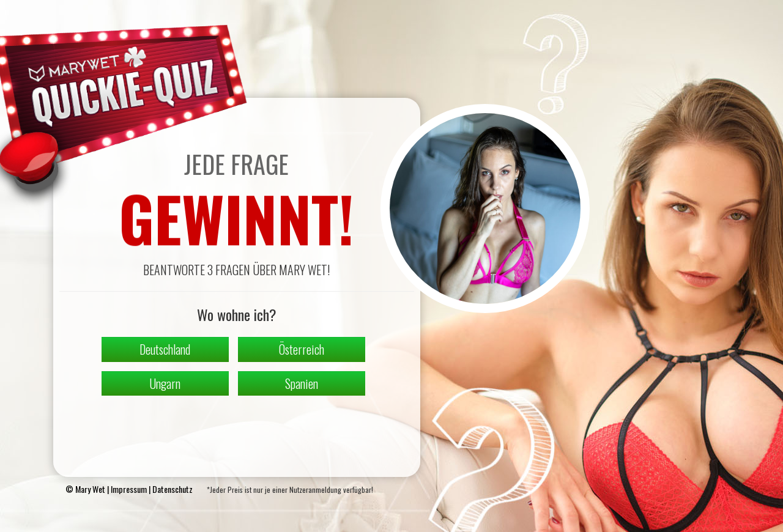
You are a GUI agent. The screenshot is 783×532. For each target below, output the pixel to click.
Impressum (129, 489)
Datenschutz (173, 489)
